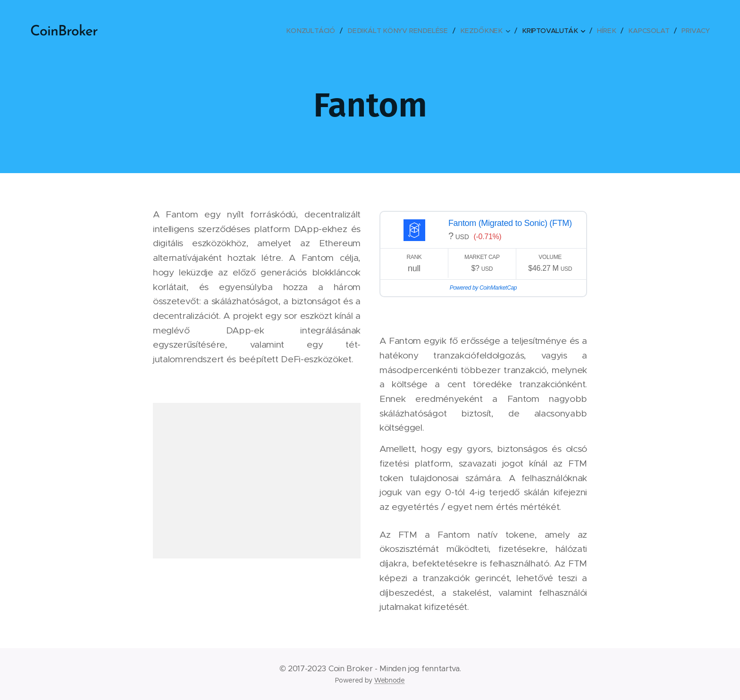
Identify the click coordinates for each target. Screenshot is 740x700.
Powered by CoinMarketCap (483, 288)
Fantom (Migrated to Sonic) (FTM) (510, 223)
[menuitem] (318, 31)
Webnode (390, 680)
